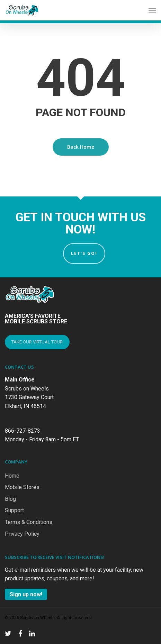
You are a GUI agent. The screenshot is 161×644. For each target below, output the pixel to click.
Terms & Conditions (29, 522)
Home (12, 476)
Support (14, 510)
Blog (10, 499)
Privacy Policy (22, 534)
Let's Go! (84, 253)
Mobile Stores (22, 487)
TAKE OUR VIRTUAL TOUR (37, 342)
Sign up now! (26, 594)
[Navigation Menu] (152, 10)
